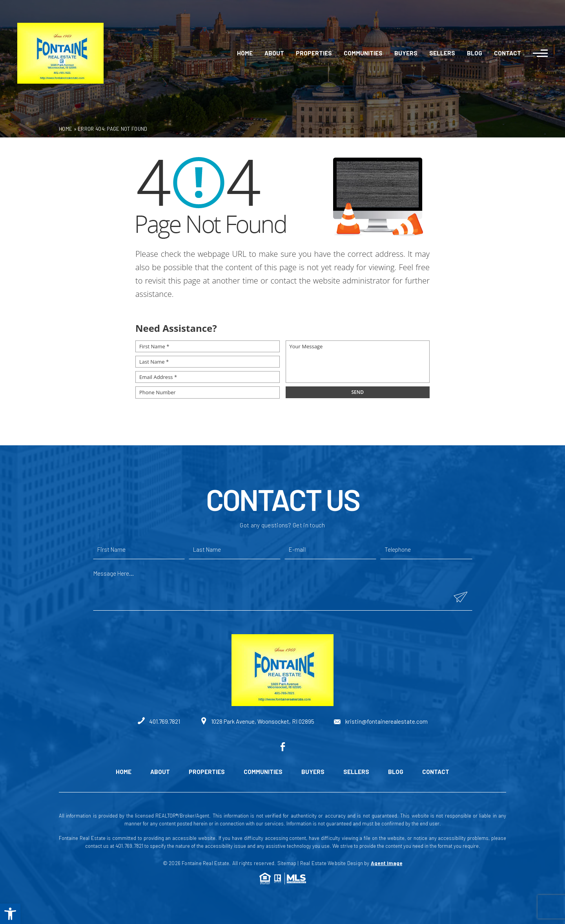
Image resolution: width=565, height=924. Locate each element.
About (274, 53)
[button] (10, 914)
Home (245, 53)
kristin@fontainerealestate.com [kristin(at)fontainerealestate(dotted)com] (381, 721)
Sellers (442, 53)
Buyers (406, 53)
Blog (475, 53)
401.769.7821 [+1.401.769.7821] (159, 721)
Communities (363, 53)
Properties (314, 53)
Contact (508, 53)
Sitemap (287, 863)
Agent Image (386, 863)
